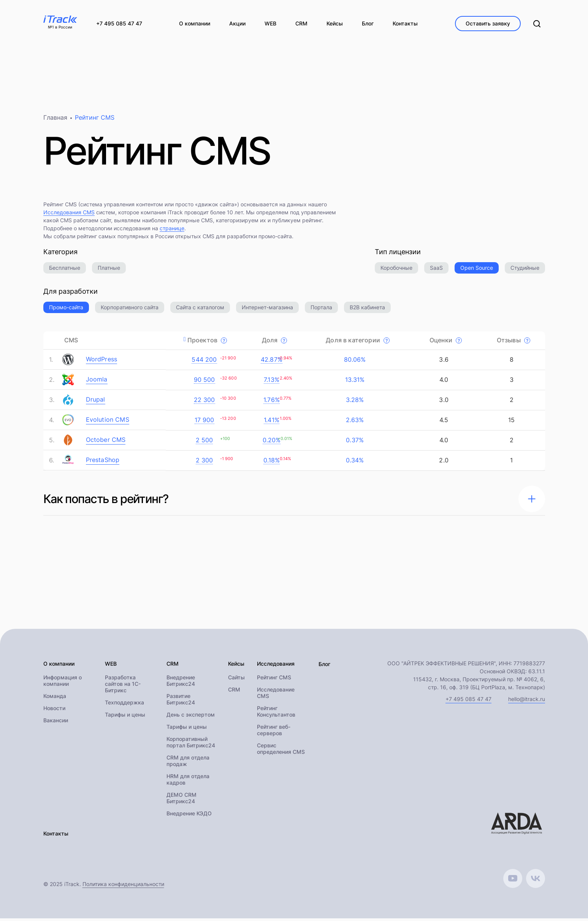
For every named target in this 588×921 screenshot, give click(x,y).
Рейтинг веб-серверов (274, 733)
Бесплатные (65, 270)
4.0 (443, 382)
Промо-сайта (66, 310)
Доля (275, 343)
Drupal (96, 402)
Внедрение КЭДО (189, 816)
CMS (71, 343)
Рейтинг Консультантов (276, 714)
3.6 (443, 362)
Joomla (97, 382)
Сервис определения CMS (281, 752)
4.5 (443, 423)
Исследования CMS (69, 215)
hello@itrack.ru (527, 702)
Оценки (446, 343)
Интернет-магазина (267, 310)
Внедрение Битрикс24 (181, 684)
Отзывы (514, 343)
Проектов (207, 343)
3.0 (443, 402)
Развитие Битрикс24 (181, 702)
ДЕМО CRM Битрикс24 (181, 801)
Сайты (236, 680)
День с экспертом (191, 718)
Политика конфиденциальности (123, 887)
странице (172, 231)
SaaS (436, 270)
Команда (55, 699)
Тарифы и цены (125, 718)
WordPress (102, 362)
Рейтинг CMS (274, 680)
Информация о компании (63, 684)
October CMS (106, 442)
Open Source (477, 270)
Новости (54, 711)
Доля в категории (358, 343)
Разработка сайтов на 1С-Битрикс (123, 687)
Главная (55, 120)
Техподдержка (124, 705)
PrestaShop (103, 462)
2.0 (443, 463)
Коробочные (396, 270)
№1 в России (60, 27)
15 (511, 423)
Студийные (525, 270)
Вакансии (56, 723)
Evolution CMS (108, 422)
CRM (234, 692)
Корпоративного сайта (130, 310)
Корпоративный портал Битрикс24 (191, 745)
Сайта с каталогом (200, 310)
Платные (109, 270)
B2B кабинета (367, 310)
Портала (321, 310)
